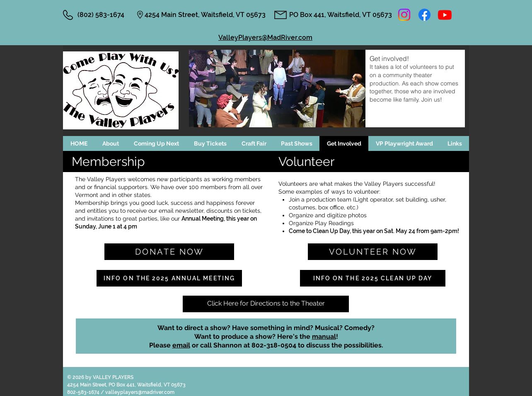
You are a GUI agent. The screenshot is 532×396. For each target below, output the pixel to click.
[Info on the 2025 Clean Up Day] (373, 278)
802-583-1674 (84, 392)
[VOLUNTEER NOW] (373, 252)
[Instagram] (404, 15)
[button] (156, 143)
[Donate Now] (169, 252)
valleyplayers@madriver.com (140, 392)
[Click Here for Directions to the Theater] (266, 304)
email (181, 345)
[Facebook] (424, 15)
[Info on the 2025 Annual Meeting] (169, 278)
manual (324, 336)
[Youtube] (445, 15)
